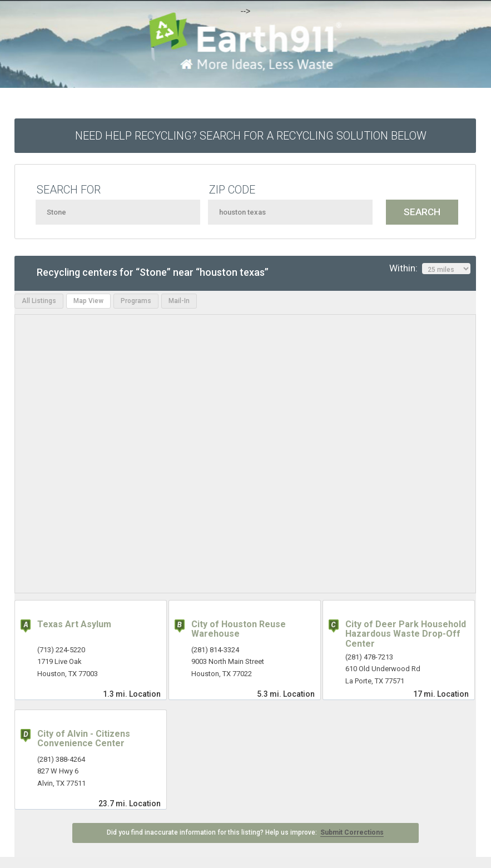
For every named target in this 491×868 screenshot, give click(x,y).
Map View (88, 301)
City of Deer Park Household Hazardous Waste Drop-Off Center (406, 634)
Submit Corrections (352, 832)
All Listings (39, 301)
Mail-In (179, 301)
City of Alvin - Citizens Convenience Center (84, 739)
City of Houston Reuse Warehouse (239, 629)
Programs (136, 301)
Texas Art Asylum (74, 624)
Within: (430, 269)
